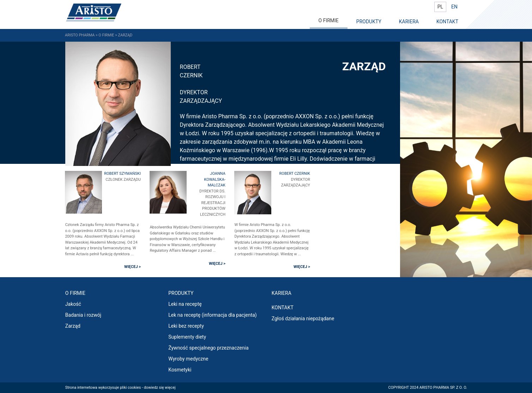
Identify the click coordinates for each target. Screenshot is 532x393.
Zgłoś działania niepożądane (303, 318)
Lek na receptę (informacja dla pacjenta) (212, 315)
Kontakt (283, 308)
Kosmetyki (180, 370)
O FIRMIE (329, 20)
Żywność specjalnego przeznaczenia (208, 348)
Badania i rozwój (83, 315)
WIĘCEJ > (132, 267)
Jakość (73, 304)
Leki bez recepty (186, 326)
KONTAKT (447, 22)
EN (454, 7)
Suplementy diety (187, 337)
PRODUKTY (369, 22)
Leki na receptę (185, 304)
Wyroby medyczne (188, 359)
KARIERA (409, 22)
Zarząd (73, 326)
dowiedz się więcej (160, 388)
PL (440, 7)
